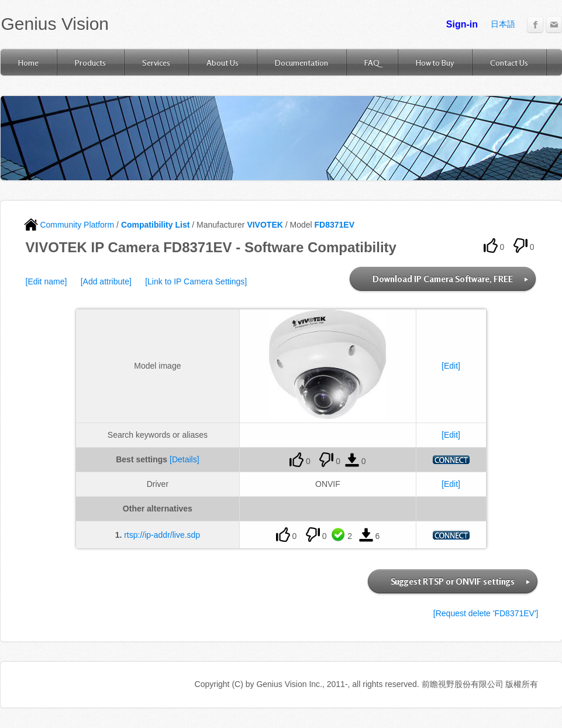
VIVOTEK (265, 225)
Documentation (301, 62)
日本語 (503, 24)
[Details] (185, 459)
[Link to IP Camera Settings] (196, 281)
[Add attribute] (106, 281)
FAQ (372, 62)
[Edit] (451, 366)
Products (90, 62)
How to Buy (435, 62)
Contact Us (509, 62)
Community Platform (69, 225)
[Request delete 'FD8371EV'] (486, 613)
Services (156, 62)
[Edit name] (46, 281)
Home (28, 62)
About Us (223, 62)
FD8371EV (335, 225)
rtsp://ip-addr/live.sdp (162, 535)
